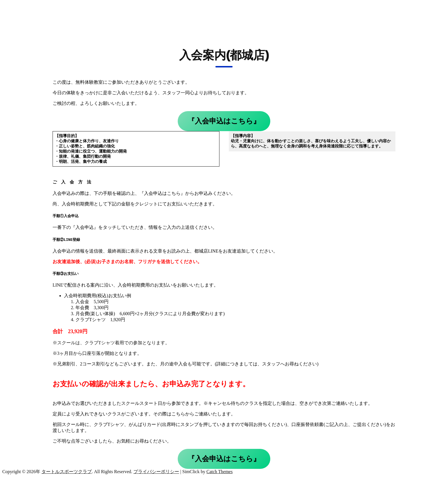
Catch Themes (219, 472)
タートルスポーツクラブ (67, 472)
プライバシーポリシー (156, 472)
